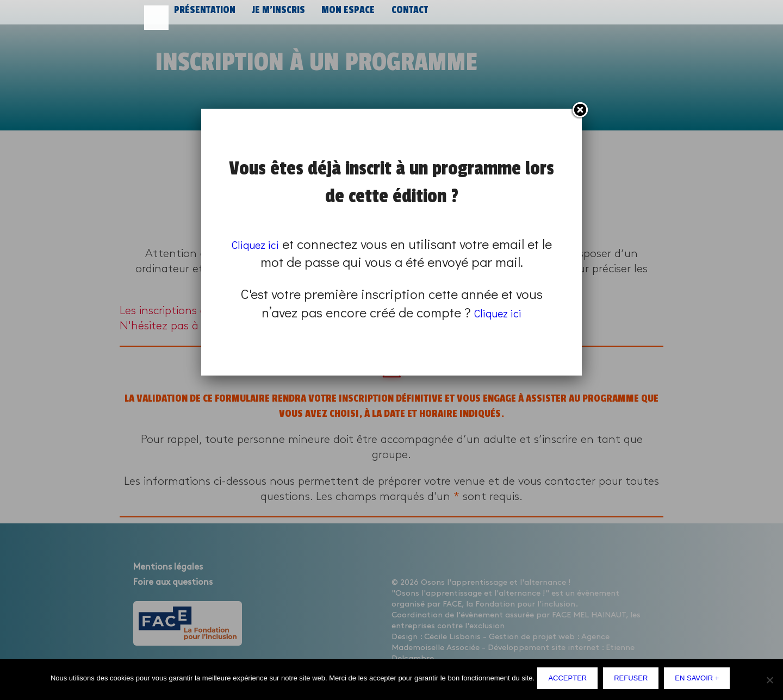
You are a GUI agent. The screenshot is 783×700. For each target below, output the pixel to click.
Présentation (203, 15)
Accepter (570, 681)
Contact (402, 15)
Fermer (580, 110)
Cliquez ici (262, 244)
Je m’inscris (275, 15)
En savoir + (700, 681)
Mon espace (342, 15)
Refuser (633, 681)
